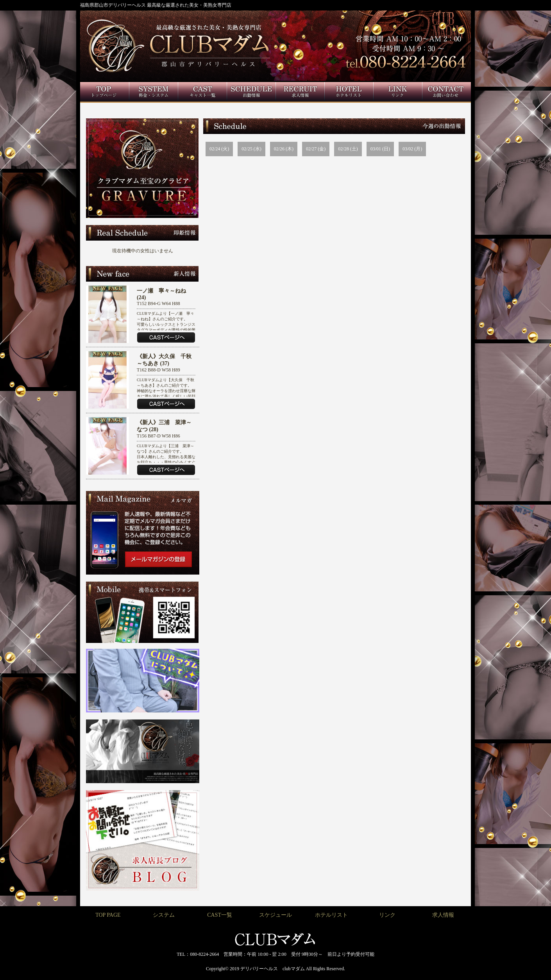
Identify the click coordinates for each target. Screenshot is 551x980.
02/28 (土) (348, 149)
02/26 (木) (284, 149)
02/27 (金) (316, 149)
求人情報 (443, 915)
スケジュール (275, 915)
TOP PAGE (108, 915)
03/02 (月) (412, 149)
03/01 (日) (380, 149)
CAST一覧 (220, 915)
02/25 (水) (251, 149)
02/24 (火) (219, 149)
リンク (387, 915)
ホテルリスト (331, 915)
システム (164, 915)
